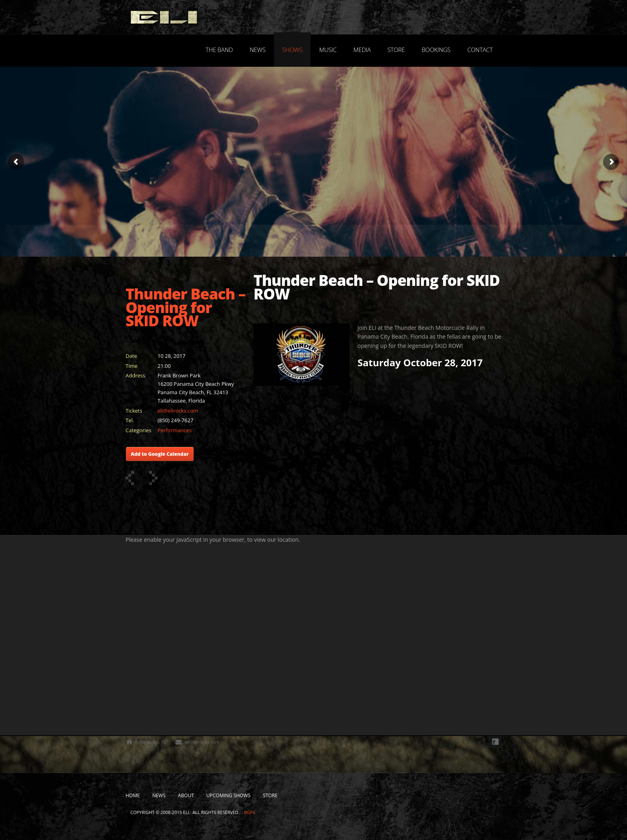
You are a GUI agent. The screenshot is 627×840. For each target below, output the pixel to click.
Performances (175, 430)
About (186, 795)
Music (328, 50)
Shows (293, 50)
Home (133, 795)
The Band (219, 50)
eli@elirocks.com (178, 411)
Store (396, 50)
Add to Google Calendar (160, 454)
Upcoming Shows (228, 795)
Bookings (436, 50)
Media (362, 50)
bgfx (249, 812)
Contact (480, 50)
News (257, 50)
